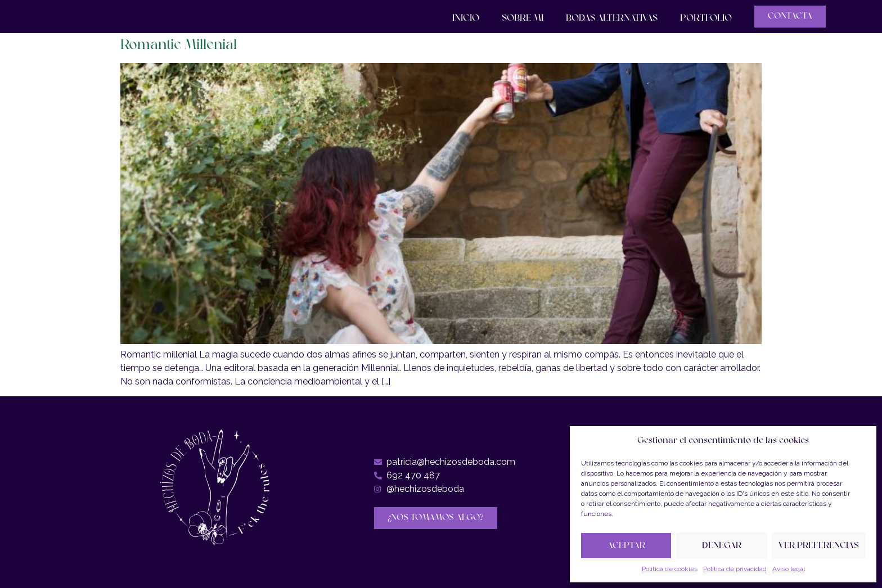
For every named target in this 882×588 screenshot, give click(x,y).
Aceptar (626, 546)
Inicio (466, 18)
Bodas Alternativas (612, 18)
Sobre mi (523, 18)
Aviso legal (789, 569)
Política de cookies (670, 569)
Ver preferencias (819, 546)
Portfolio (706, 18)
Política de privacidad (735, 569)
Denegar (722, 546)
